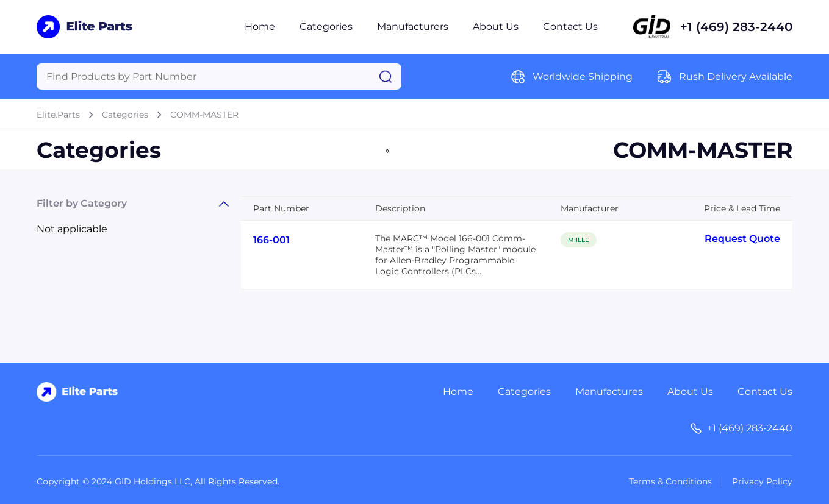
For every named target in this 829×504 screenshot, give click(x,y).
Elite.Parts (58, 115)
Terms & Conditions (670, 481)
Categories (326, 27)
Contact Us (570, 27)
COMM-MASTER (204, 115)
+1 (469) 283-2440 (736, 27)
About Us (496, 27)
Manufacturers (413, 27)
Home (260, 27)
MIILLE (579, 240)
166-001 (271, 240)
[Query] (219, 76)
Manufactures (609, 392)
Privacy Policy (762, 481)
